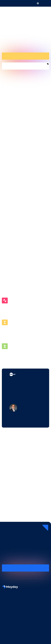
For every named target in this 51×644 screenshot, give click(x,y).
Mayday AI (6, 600)
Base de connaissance (11, 638)
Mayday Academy (9, 614)
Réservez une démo (26, 56)
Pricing (5, 618)
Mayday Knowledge (10, 605)
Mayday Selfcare (9, 609)
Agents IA (6, 634)
